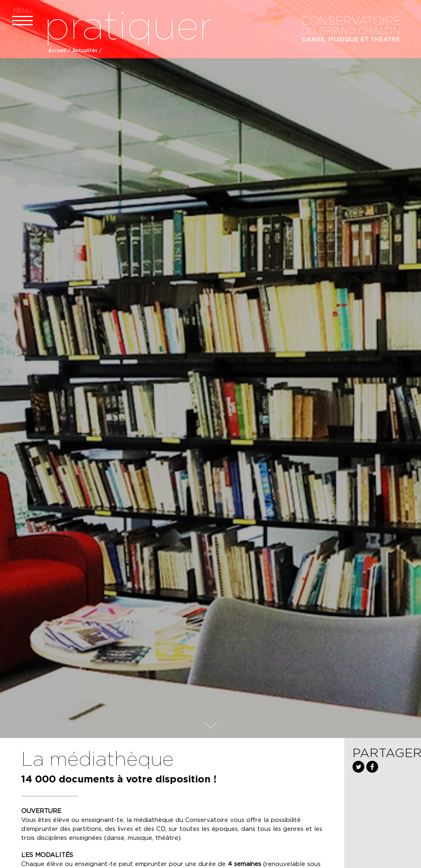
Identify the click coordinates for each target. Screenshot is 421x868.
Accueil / (59, 51)
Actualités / (87, 51)
